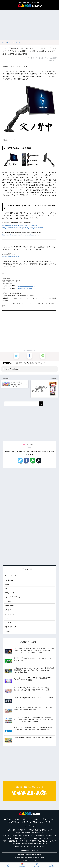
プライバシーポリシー (33, 819)
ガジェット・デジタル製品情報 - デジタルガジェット (30, 844)
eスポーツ (8, 610)
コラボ (30, 363)
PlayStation (9, 580)
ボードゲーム (9, 606)
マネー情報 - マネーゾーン (42, 838)
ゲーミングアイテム (20, 363)
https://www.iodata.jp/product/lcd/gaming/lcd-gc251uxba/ (20, 235)
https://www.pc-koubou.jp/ (11, 257)
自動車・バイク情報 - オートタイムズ (44, 841)
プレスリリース (40, 363)
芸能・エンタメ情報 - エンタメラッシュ (30, 833)
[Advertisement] (29, 25)
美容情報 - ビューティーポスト (46, 835)
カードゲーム (9, 601)
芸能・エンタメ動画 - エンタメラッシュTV (30, 846)
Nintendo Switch (10, 576)
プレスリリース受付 (30, 822)
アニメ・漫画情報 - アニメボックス (41, 830)
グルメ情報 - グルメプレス (17, 830)
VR (6, 588)
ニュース (8, 623)
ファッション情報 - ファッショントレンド (18, 835)
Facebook (26, 463)
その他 (7, 631)
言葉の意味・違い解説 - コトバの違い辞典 (30, 857)
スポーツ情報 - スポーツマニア (20, 838)
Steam (7, 584)
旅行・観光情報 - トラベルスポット (16, 841)
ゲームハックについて (13, 819)
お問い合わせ (15, 822)
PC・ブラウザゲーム (12, 597)
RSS (39, 463)
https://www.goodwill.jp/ (25, 288)
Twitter (20, 463)
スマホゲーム (9, 593)
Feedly (33, 463)
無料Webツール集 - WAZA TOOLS (30, 855)
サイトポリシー (50, 819)
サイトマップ (46, 822)
